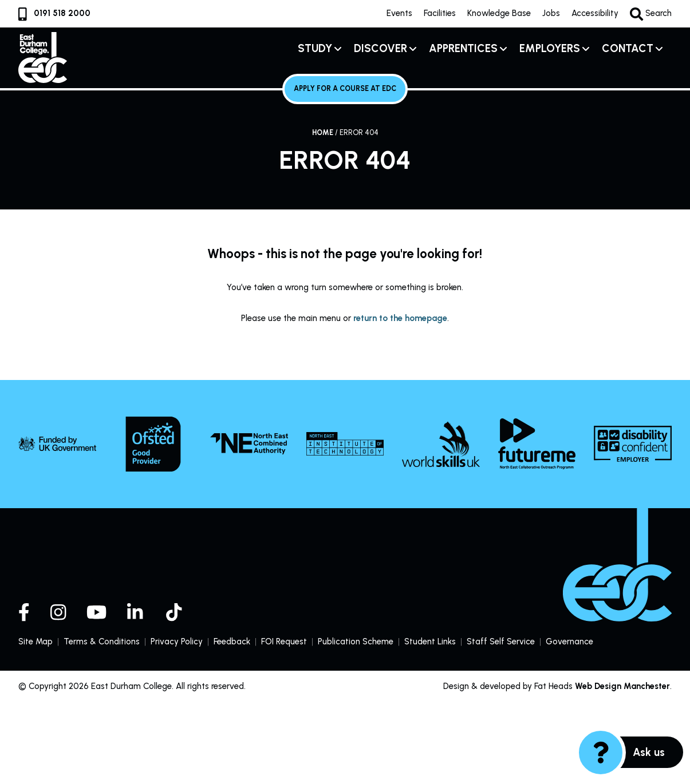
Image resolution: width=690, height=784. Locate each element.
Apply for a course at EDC (345, 88)
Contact (628, 48)
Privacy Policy (177, 641)
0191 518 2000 (54, 13)
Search (650, 14)
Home (323, 132)
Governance (570, 641)
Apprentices (463, 48)
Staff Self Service (501, 642)
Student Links (430, 641)
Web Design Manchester (622, 686)
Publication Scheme (356, 641)
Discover (381, 48)
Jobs (551, 13)
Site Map (36, 641)
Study (315, 48)
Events (399, 13)
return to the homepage (400, 318)
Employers (550, 48)
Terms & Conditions (102, 641)
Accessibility (594, 13)
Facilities (439, 13)
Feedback (232, 641)
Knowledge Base (498, 13)
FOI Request (284, 641)
